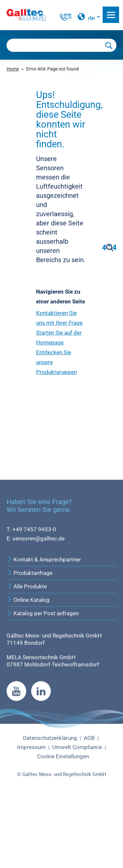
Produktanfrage (30, 638)
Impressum (31, 812)
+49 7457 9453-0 (34, 594)
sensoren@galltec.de (39, 603)
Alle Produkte (27, 651)
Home (13, 69)
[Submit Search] (109, 45)
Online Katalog (28, 665)
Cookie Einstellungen (63, 821)
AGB (89, 803)
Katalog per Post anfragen (43, 678)
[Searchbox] (54, 45)
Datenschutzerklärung (50, 803)
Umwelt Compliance (77, 812)
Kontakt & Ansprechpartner (44, 625)
